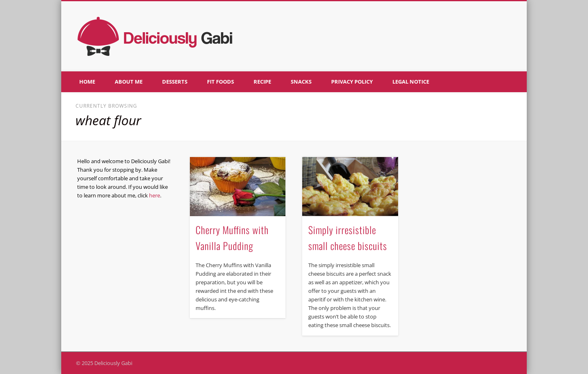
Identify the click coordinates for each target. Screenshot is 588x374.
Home (87, 82)
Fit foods (220, 82)
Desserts (175, 82)
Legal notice (411, 82)
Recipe (262, 82)
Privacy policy (352, 82)
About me (129, 82)
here (155, 195)
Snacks (301, 82)
